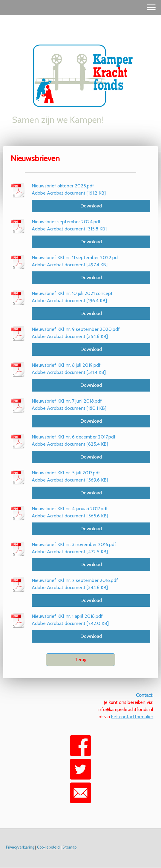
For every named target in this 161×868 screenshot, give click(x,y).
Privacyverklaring (20, 847)
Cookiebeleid (48, 847)
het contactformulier (132, 717)
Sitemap (69, 847)
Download (91, 206)
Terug (80, 660)
